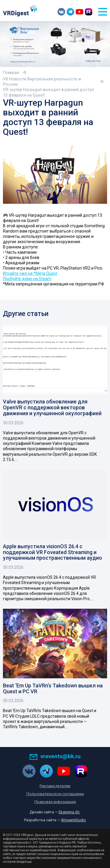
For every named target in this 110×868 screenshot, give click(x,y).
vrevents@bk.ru (55, 756)
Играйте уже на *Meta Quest (30, 273)
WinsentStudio (73, 820)
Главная (11, 73)
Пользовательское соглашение (55, 794)
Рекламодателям (55, 786)
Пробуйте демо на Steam (27, 279)
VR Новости (15, 79)
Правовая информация (55, 802)
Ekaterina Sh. (70, 812)
